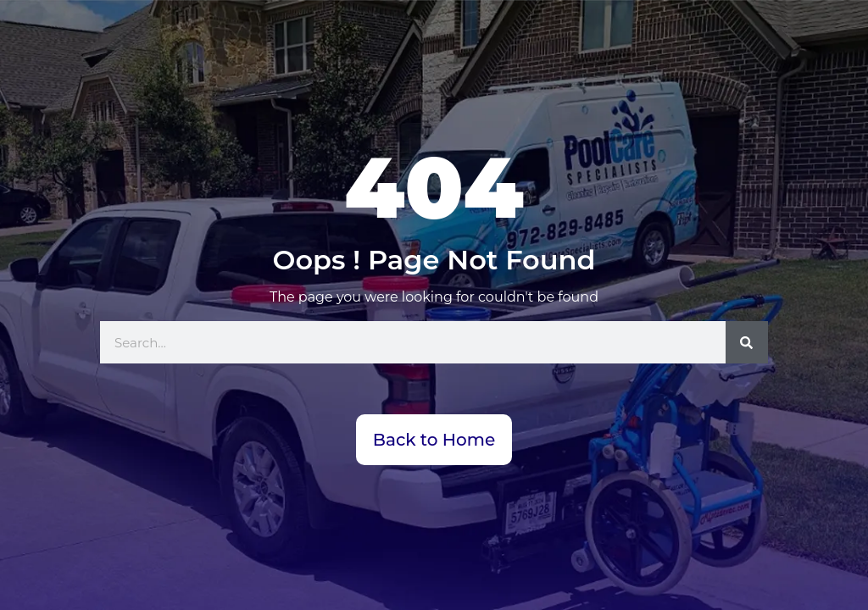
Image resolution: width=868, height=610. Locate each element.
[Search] (747, 342)
